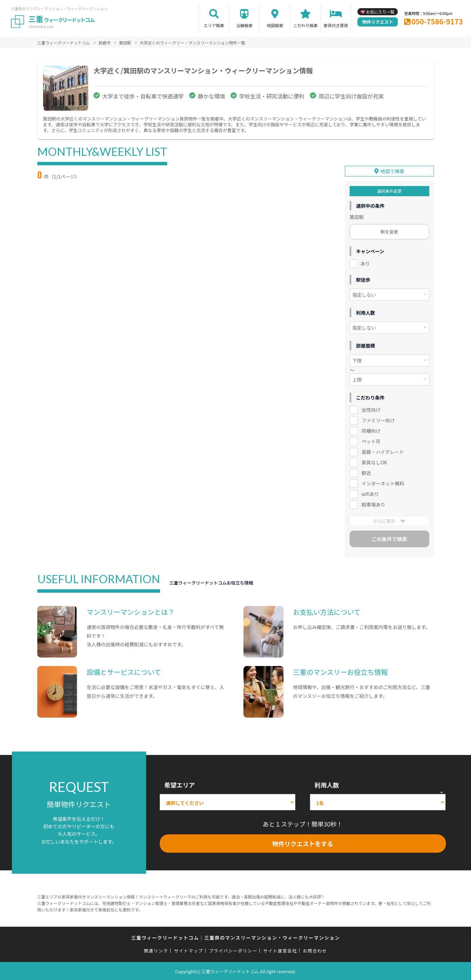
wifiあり (370, 493)
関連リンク (156, 950)
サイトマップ (189, 950)
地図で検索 (392, 171)
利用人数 (327, 784)
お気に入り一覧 (380, 12)
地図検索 (275, 25)
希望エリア (180, 784)
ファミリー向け (378, 420)
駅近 (366, 472)
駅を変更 (389, 231)
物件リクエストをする (303, 843)
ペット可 (371, 441)
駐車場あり (373, 504)
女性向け (371, 409)
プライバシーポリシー (233, 950)
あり (365, 263)
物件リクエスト (378, 22)
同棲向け (371, 430)
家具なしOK (374, 462)
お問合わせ (315, 950)
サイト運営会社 (280, 950)
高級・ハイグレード (383, 451)
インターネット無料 (383, 483)
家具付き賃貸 (336, 25)
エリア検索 (214, 25)
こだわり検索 (306, 25)
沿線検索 (244, 25)
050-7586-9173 (437, 21)
